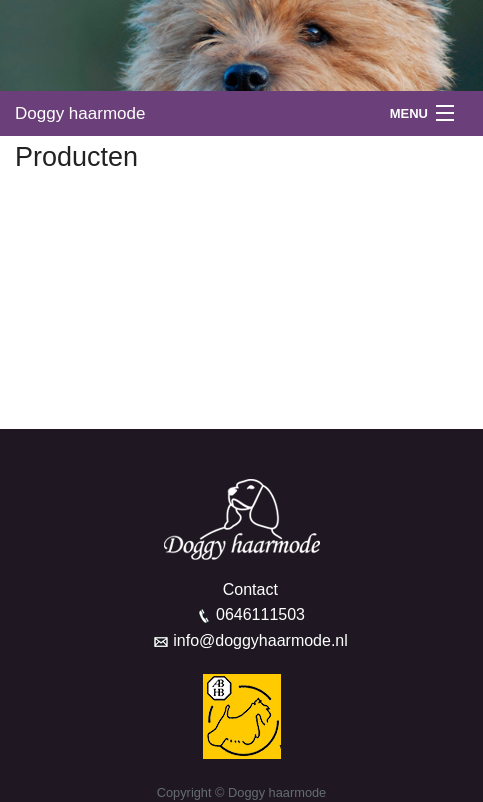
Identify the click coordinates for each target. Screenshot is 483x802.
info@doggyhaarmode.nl (260, 640)
